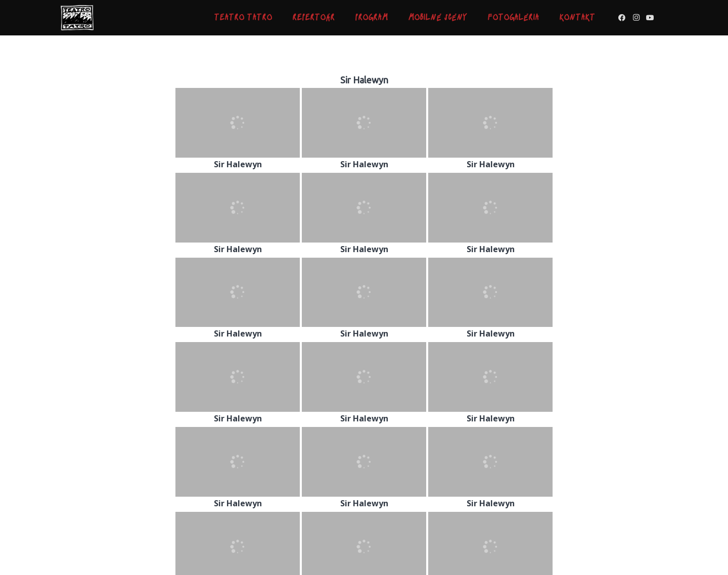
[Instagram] (636, 18)
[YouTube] (650, 18)
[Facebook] (622, 18)
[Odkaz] (77, 18)
